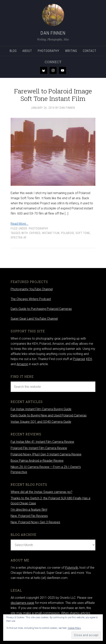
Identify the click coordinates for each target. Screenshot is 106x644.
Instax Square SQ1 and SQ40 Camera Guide (41, 422)
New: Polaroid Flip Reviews (29, 516)
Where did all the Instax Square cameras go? (41, 492)
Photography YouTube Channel (32, 289)
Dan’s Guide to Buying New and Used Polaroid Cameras (49, 415)
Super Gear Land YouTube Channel (34, 319)
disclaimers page (22, 603)
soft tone (83, 233)
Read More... (19, 224)
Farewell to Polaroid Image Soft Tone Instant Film (53, 95)
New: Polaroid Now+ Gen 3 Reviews (35, 522)
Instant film (51, 233)
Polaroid (67, 233)
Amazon (22, 364)
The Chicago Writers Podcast (31, 299)
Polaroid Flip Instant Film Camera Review (39, 448)
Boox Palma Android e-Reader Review (37, 461)
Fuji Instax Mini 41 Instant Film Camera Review (42, 442)
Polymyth (72, 568)
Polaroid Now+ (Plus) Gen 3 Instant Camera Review (46, 454)
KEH (89, 359)
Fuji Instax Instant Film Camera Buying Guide (41, 409)
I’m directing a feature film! (29, 510)
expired (35, 233)
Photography (38, 228)
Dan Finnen (53, 33)
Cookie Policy (74, 628)
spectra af (19, 238)
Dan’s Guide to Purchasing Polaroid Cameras (41, 309)
